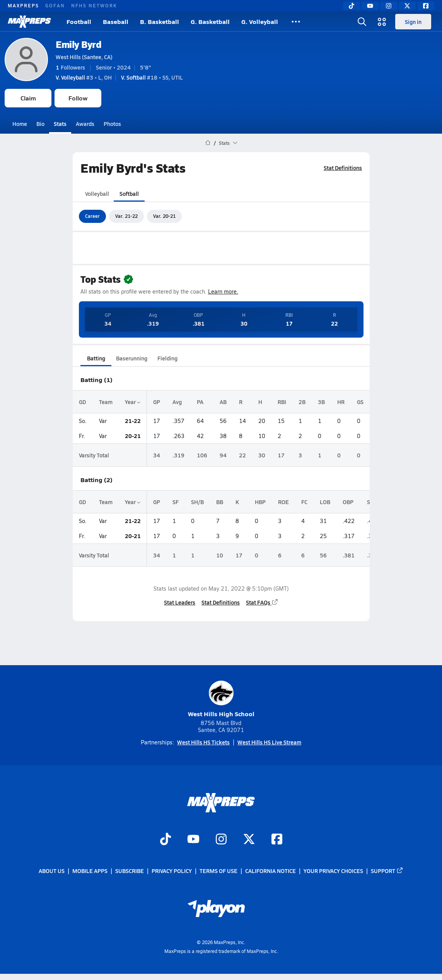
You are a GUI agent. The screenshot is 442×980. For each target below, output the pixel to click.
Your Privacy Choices (333, 871)
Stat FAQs (262, 602)
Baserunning (132, 358)
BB (220, 502)
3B (321, 402)
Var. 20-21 (164, 216)
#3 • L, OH (84, 77)
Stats (60, 124)
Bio (40, 124)
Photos (112, 124)
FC (304, 502)
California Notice (270, 871)
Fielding (167, 358)
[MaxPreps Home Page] (208, 143)
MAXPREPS (23, 5)
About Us (52, 871)
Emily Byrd (79, 44)
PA (200, 402)
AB (223, 402)
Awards (85, 124)
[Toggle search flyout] (362, 22)
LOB (325, 502)
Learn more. (223, 291)
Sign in (413, 22)
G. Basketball (210, 21)
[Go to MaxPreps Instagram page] (221, 840)
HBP (260, 502)
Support (387, 871)
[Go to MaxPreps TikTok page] (166, 840)
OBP (348, 502)
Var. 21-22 (126, 216)
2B (302, 402)
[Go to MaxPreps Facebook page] (277, 840)
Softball (129, 194)
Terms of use (218, 871)
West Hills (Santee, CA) (84, 57)
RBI (282, 402)
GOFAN (55, 5)
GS (360, 402)
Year (133, 402)
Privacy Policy (172, 871)
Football (79, 21)
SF (176, 502)
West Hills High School (221, 699)
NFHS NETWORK (94, 5)
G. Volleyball (260, 21)
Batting (96, 358)
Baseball (116, 21)
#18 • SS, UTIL (152, 77)
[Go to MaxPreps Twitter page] (249, 840)
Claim (28, 98)
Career (92, 216)
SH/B (197, 502)
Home (20, 124)
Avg (177, 402)
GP (157, 402)
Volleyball (97, 194)
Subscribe (130, 871)
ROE (283, 502)
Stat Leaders (180, 602)
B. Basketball (160, 21)
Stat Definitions (343, 168)
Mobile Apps (90, 871)
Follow (78, 98)
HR (341, 402)
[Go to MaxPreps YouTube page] (193, 840)
